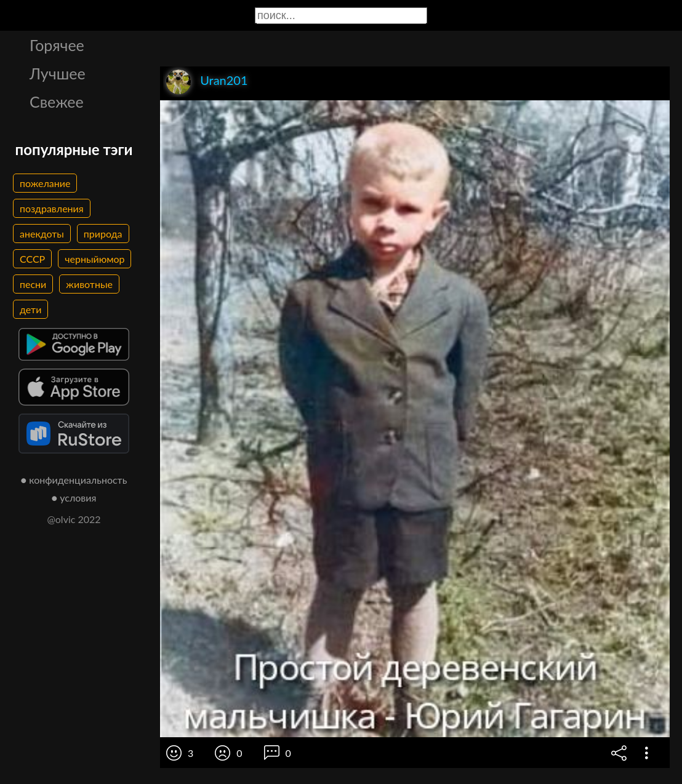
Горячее (57, 45)
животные (89, 284)
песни (33, 284)
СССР (32, 259)
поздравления (52, 208)
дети (30, 309)
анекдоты (42, 234)
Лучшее (58, 73)
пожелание (45, 183)
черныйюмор (94, 259)
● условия (74, 498)
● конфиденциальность (74, 480)
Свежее (57, 102)
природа (103, 234)
